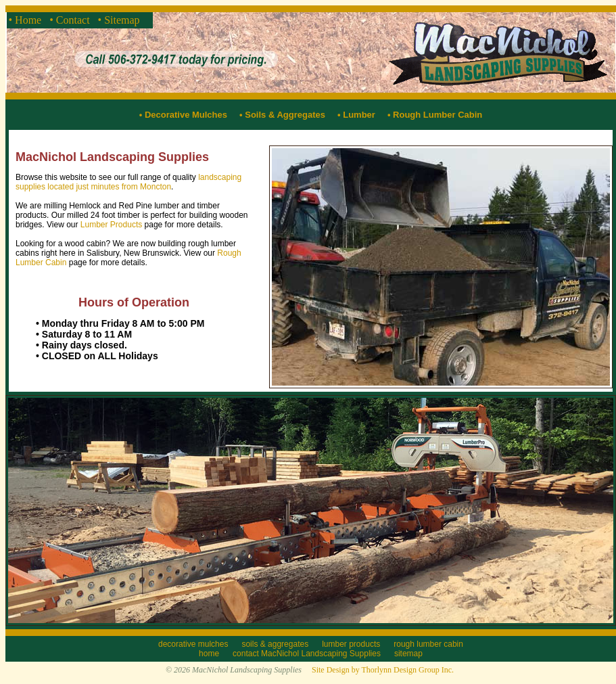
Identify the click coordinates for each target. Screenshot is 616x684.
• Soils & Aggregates (278, 115)
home (209, 654)
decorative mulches (193, 644)
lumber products (351, 644)
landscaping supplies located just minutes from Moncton (128, 182)
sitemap (408, 654)
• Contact (71, 20)
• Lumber (353, 115)
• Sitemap (120, 20)
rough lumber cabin (428, 644)
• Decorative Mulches (183, 115)
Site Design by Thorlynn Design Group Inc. (383, 670)
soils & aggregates (275, 644)
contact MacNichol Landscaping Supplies (307, 654)
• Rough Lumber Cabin (430, 115)
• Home (27, 20)
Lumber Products (111, 225)
